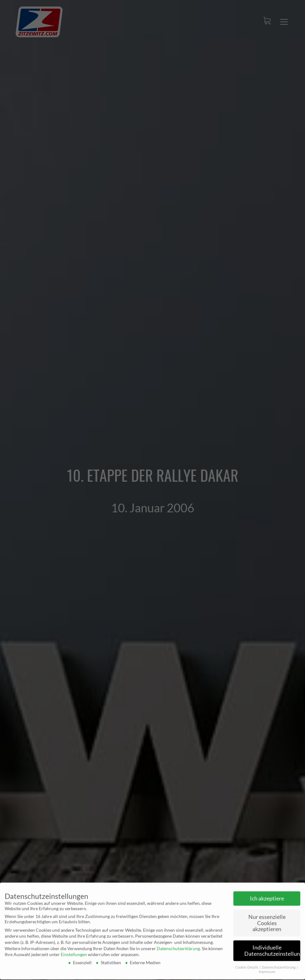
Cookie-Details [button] (247, 965)
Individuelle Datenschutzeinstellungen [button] (272, 948)
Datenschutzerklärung (178, 946)
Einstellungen (74, 952)
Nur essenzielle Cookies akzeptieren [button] (267, 921)
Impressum (267, 969)
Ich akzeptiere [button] (267, 896)
